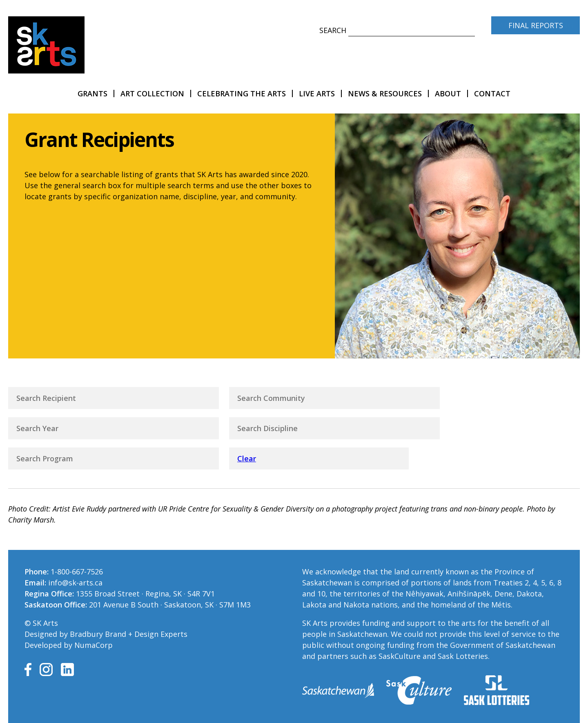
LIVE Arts (317, 93)
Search (333, 30)
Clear (247, 458)
